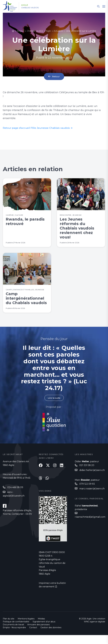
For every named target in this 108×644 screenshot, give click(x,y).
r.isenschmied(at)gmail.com (90, 526)
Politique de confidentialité (16, 631)
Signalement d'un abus (44, 631)
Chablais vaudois (33, 8)
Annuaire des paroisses (38, 634)
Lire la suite (54, 407)
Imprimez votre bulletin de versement (52, 594)
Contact (33, 636)
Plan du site (9, 628)
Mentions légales (26, 628)
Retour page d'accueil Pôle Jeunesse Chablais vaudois (37, 128)
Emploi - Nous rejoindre (14, 636)
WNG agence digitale (95, 631)
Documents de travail (13, 634)
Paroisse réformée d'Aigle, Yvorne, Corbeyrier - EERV (17, 521)
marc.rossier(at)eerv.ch (92, 498)
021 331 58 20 (87, 474)
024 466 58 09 (15, 496)
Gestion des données (51, 636)
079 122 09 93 (87, 493)
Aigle (26, 5)
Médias (41, 628)
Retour (56, 76)
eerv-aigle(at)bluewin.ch (14, 503)
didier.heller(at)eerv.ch (92, 479)
